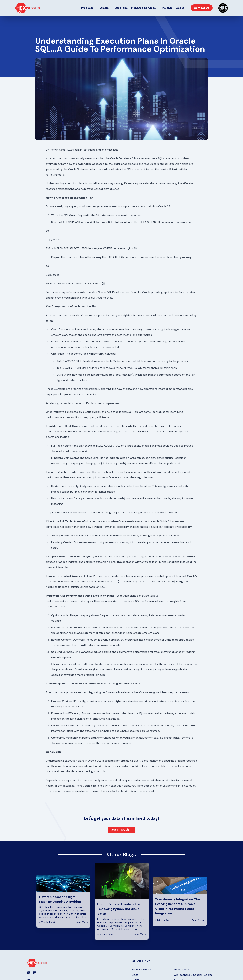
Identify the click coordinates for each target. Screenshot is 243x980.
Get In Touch (120, 830)
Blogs (135, 975)
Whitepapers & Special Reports (193, 975)
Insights (167, 8)
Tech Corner (181, 969)
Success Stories (141, 969)
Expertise (121, 8)
